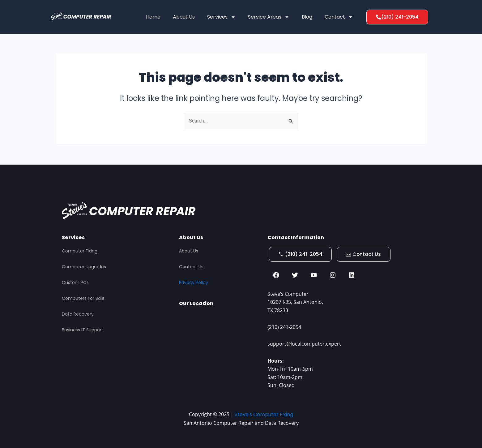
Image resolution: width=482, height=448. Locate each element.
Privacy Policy (194, 282)
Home (153, 17)
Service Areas (269, 17)
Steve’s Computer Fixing (264, 414)
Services (221, 17)
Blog (307, 17)
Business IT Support (83, 329)
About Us (184, 17)
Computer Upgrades (84, 266)
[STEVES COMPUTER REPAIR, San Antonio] (220, 346)
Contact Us (191, 266)
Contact (339, 17)
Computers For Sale (83, 298)
